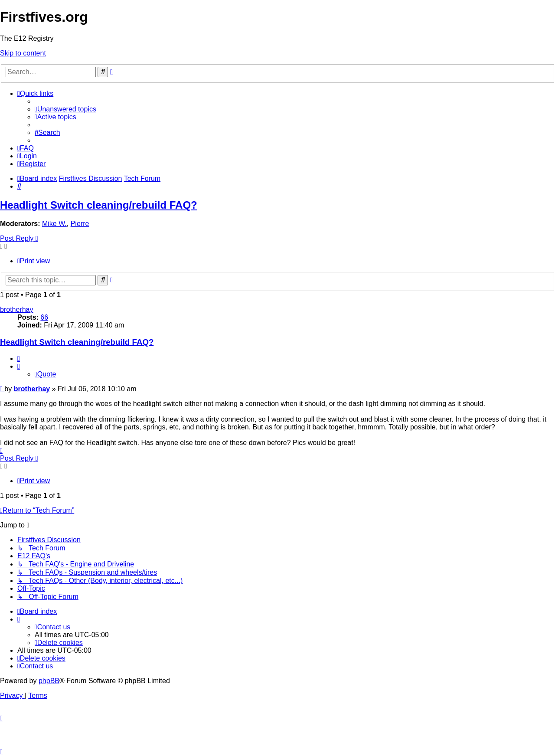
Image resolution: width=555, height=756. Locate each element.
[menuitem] (65, 109)
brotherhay (17, 309)
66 (44, 317)
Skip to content (23, 53)
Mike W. (54, 224)
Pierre (80, 224)
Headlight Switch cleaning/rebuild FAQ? (99, 205)
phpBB (49, 681)
